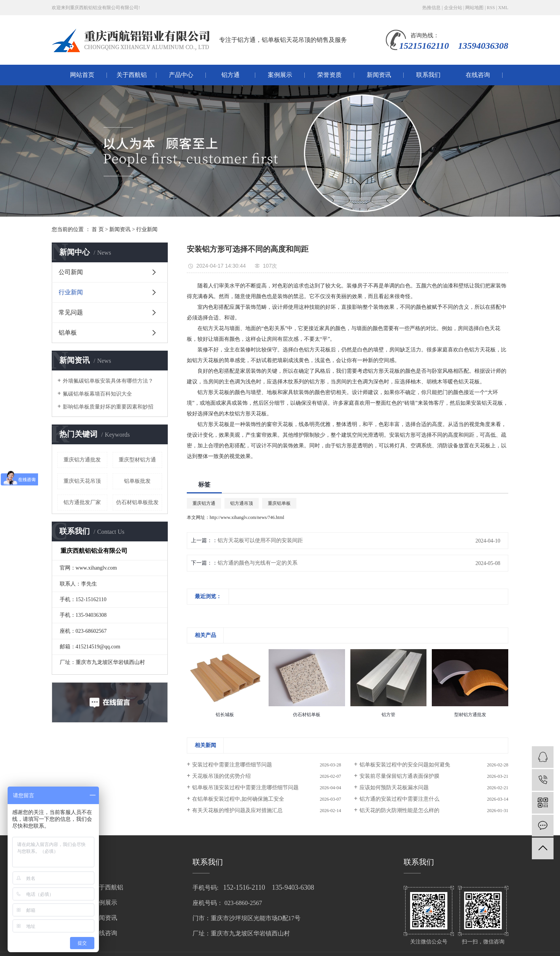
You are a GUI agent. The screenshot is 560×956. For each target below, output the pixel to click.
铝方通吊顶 (242, 503)
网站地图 (474, 8)
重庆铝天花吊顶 (82, 481)
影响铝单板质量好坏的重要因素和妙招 (108, 407)
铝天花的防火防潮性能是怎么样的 (399, 810)
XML (503, 8)
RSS (491, 8)
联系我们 (428, 75)
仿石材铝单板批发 (137, 502)
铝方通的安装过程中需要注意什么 (399, 799)
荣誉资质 (329, 75)
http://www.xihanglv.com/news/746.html (247, 517)
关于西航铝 (132, 75)
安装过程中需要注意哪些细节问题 (232, 765)
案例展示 (280, 75)
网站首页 (82, 75)
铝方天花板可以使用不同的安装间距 (260, 540)
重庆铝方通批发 (82, 460)
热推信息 (431, 8)
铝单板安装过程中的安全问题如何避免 (405, 765)
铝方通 (231, 75)
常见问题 (71, 312)
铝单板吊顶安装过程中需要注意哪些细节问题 (245, 788)
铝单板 (68, 333)
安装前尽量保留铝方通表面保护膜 (399, 776)
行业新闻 (147, 229)
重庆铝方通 (204, 503)
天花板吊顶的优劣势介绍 (221, 776)
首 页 (98, 229)
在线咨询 (478, 75)
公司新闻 (71, 272)
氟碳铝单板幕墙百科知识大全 (97, 394)
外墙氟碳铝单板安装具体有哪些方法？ (108, 381)
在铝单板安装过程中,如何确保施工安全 (238, 799)
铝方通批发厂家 (82, 502)
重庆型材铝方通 (137, 460)
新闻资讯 (379, 75)
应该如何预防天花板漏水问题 (394, 788)
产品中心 (181, 75)
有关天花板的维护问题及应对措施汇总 (237, 810)
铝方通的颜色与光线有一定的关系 (258, 563)
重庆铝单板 (279, 503)
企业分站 (453, 8)
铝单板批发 (137, 481)
